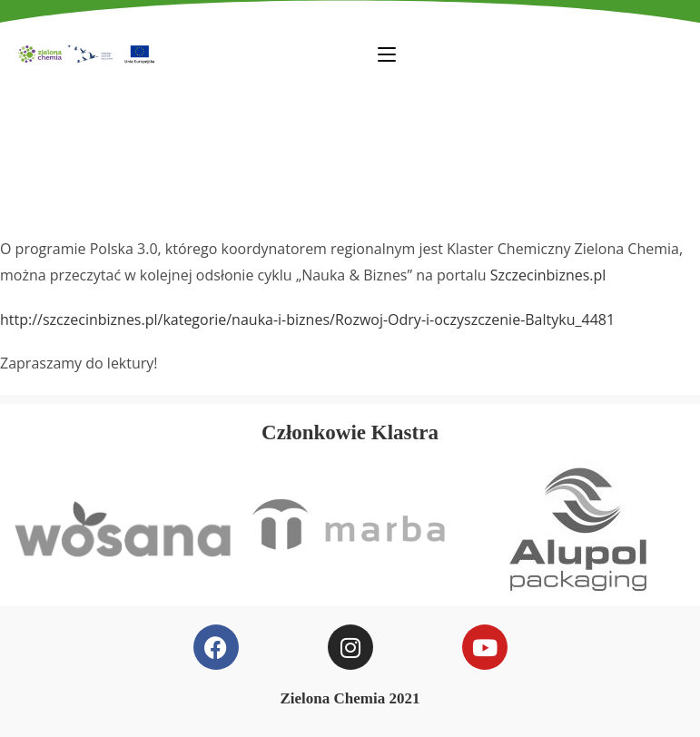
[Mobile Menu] (387, 54)
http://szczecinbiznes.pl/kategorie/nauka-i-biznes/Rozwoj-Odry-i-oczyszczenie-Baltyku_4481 (307, 319)
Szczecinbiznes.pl (548, 275)
